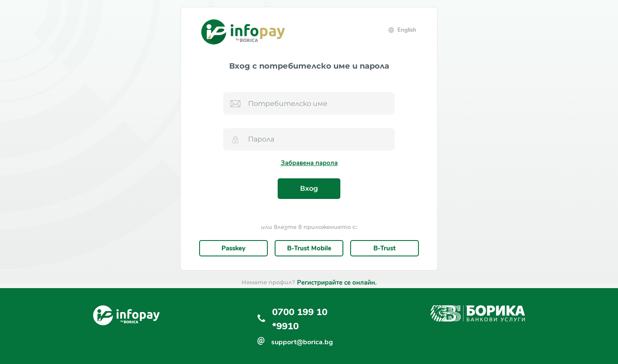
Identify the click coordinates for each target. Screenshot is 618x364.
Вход (309, 188)
